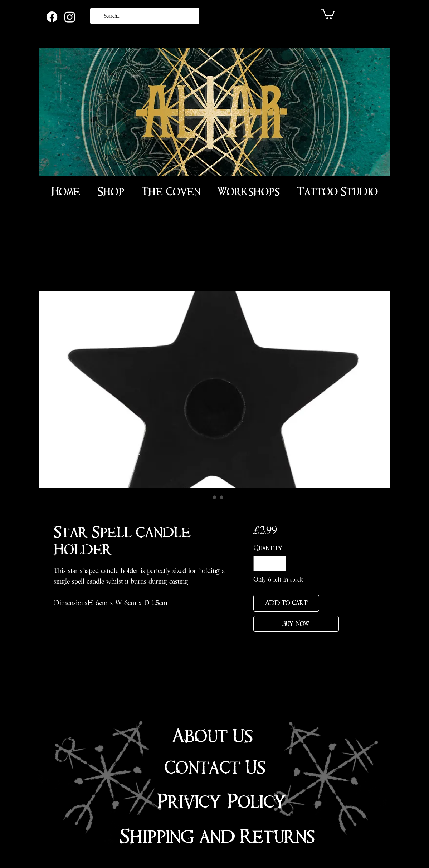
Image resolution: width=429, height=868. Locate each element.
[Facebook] (52, 17)
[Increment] (280, 563)
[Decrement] (260, 563)
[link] (328, 13)
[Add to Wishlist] (330, 603)
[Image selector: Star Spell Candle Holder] (208, 497)
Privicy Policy (221, 802)
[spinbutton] (270, 563)
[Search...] (144, 16)
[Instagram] (70, 17)
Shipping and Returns (217, 837)
